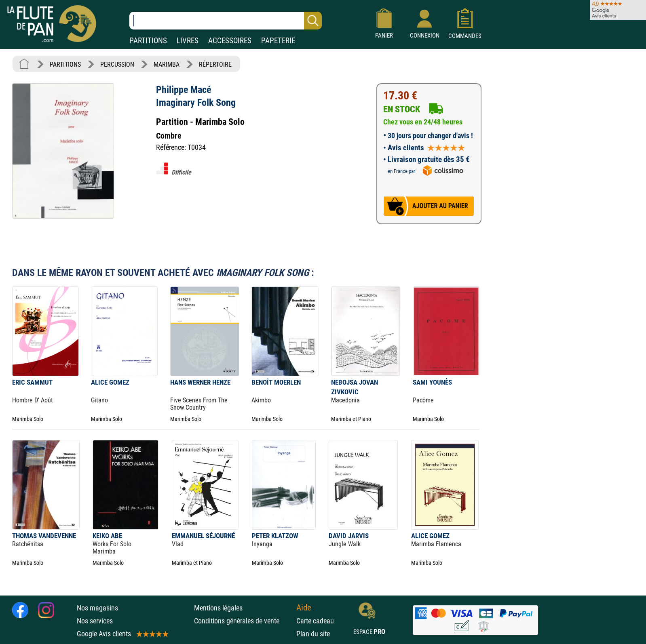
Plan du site (313, 634)
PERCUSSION (117, 64)
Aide (304, 608)
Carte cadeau (315, 621)
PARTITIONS (148, 41)
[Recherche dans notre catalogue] (226, 21)
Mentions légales (218, 608)
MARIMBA (167, 64)
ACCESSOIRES (230, 41)
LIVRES (188, 41)
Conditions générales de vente (243, 621)
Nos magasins (97, 608)
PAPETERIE (278, 41)
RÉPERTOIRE (215, 64)
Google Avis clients (122, 634)
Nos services (95, 621)
